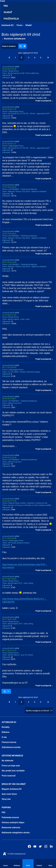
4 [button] (35, 58)
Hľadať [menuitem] (8, 12)
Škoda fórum (14, 71)
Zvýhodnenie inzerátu (11, 747)
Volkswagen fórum (16, 111)
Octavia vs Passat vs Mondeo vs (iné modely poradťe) (29, 505)
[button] (9, 58)
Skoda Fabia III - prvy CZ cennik (20, 655)
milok (17, 67)
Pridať (3, 1)
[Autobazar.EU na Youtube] (35, 846)
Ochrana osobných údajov (13, 822)
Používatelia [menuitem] (11, 19)
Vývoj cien (6, 799)
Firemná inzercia (9, 742)
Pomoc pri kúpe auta (11, 766)
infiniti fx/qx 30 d (14, 403)
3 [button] (29, 58)
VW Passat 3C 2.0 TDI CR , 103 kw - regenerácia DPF (29, 114)
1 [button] (15, 58)
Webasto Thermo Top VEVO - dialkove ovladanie (27, 191)
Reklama (6, 732)
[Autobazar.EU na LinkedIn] (51, 846)
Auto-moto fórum (9, 794)
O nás (4, 737)
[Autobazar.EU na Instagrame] (46, 846)
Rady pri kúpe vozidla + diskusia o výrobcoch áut (28, 503)
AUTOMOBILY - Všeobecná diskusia (23, 189)
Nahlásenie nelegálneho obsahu (16, 833)
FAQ (3, 812)
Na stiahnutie (7, 761)
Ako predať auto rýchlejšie (13, 771)
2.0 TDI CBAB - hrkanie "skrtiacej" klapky (24, 372)
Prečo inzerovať (9, 776)
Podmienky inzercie (10, 817)
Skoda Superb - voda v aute (19, 319)
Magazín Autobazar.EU (12, 789)
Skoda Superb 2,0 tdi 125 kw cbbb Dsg (23, 73)
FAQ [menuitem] (6, 6)
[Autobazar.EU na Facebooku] (29, 846)
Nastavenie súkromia (11, 828)
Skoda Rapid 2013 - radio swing (20, 583)
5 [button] (41, 58)
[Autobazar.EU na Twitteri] (40, 846)
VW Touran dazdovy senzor (19, 543)
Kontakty (6, 727)
